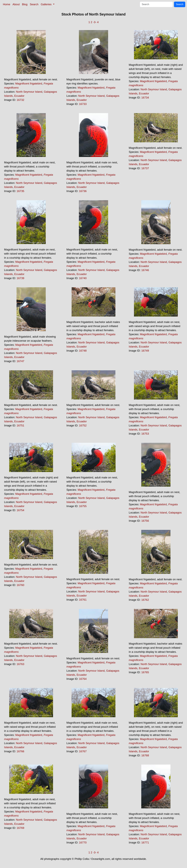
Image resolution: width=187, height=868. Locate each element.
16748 (83, 351)
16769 (20, 828)
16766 (20, 751)
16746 (145, 270)
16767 (83, 751)
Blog (25, 4)
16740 (83, 278)
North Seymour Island (29, 92)
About (16, 4)
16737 (145, 168)
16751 (20, 425)
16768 (145, 755)
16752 (83, 425)
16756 (145, 521)
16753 (145, 434)
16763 (20, 664)
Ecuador (19, 96)
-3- (95, 22)
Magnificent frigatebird (29, 84)
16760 (20, 585)
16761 (83, 600)
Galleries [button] (47, 4)
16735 (20, 191)
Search (34, 4)
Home (7, 4)
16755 (83, 506)
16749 (145, 351)
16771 (145, 843)
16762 (145, 600)
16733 (83, 104)
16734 (145, 98)
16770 (83, 843)
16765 (145, 672)
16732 (20, 100)
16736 (83, 191)
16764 (83, 679)
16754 (20, 510)
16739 (20, 278)
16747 (20, 361)
